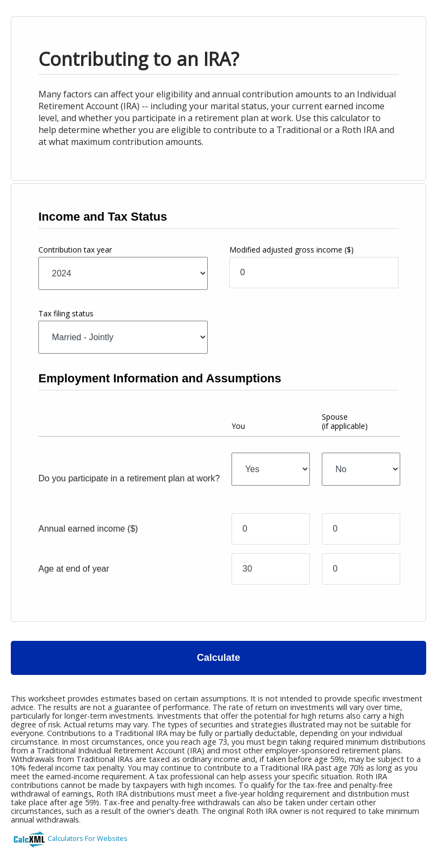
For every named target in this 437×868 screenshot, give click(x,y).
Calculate (219, 658)
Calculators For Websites (88, 838)
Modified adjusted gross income (292, 250)
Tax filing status (66, 313)
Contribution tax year (75, 250)
